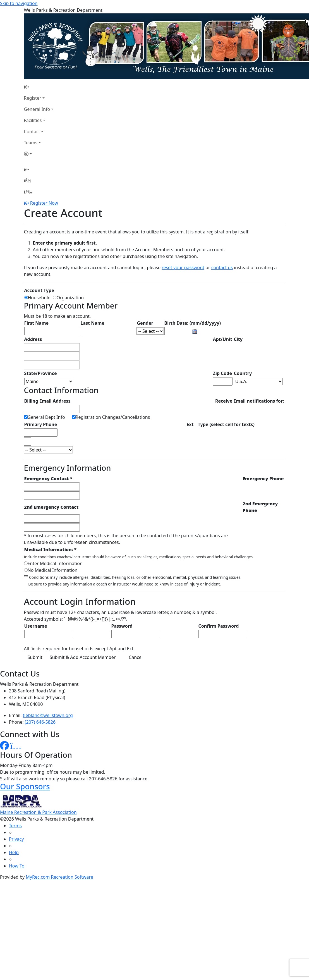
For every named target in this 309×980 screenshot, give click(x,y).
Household (40, 298)
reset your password (183, 267)
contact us (222, 267)
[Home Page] (39, 87)
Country (243, 373)
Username (36, 626)
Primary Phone (41, 424)
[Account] (39, 154)
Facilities (33, 120)
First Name (37, 323)
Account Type (39, 290)
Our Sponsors (25, 786)
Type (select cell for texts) (226, 424)
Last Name (93, 323)
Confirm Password (219, 626)
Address (33, 339)
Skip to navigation (19, 3)
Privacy (16, 839)
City (238, 339)
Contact (32, 132)
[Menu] (28, 192)
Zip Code (222, 373)
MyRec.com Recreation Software (59, 877)
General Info (37, 109)
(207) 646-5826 (40, 722)
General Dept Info (46, 417)
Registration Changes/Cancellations (113, 417)
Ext (190, 424)
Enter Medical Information (55, 563)
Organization (70, 298)
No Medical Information (53, 570)
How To (17, 866)
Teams (31, 143)
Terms (15, 826)
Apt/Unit (223, 339)
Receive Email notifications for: (250, 401)
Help (14, 852)
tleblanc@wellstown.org (48, 715)
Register (33, 98)
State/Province (41, 373)
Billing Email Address (47, 401)
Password (122, 626)
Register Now (44, 203)
